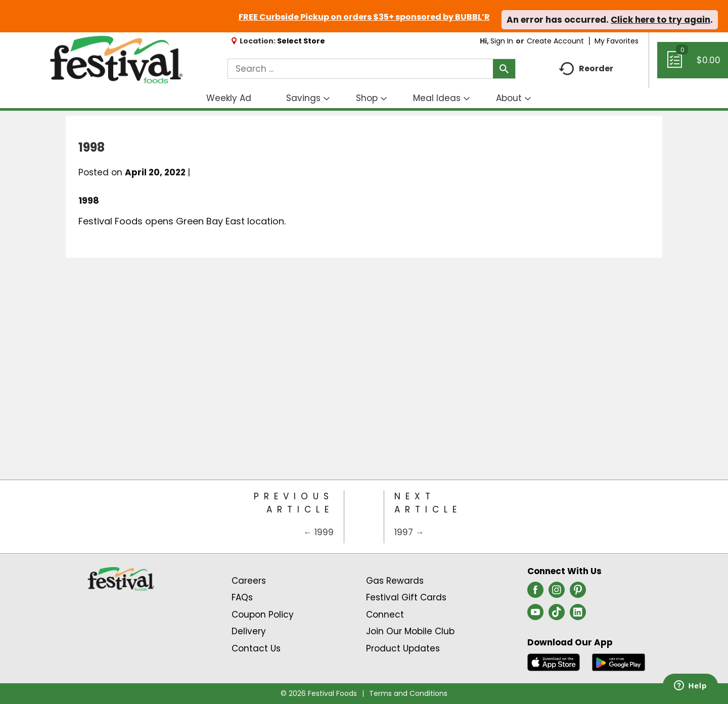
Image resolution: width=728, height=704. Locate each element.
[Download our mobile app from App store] (554, 662)
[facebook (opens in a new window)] (535, 593)
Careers (249, 581)
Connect (385, 615)
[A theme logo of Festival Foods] (116, 60)
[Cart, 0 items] (693, 65)
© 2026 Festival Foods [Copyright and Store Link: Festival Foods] (319, 693)
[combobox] (372, 69)
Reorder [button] (586, 69)
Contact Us (256, 648)
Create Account (555, 41)
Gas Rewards (395, 581)
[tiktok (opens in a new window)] (557, 615)
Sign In (502, 41)
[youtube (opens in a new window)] (535, 615)
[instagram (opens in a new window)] (557, 593)
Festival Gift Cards (406, 597)
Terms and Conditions (408, 693)
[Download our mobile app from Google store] (619, 662)
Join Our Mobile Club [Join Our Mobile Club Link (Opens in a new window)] (410, 631)
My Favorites (618, 41)
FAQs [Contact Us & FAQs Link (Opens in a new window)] (242, 597)
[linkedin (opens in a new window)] (578, 615)
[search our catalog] (504, 69)
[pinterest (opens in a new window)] (578, 593)
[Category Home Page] (364, 517)
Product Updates (403, 648)
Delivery (249, 631)
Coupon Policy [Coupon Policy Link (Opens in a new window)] (263, 615)
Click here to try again (661, 20)
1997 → (409, 532)
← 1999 (318, 532)
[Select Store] (302, 41)
